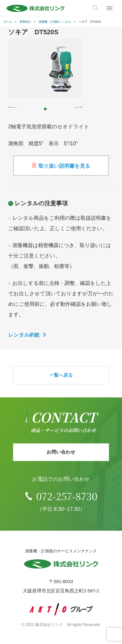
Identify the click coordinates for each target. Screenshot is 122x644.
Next (78, 107)
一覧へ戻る (61, 375)
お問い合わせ (61, 452)
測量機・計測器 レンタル (55, 22)
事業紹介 (25, 22)
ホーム (8, 22)
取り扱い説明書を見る (64, 166)
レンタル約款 (24, 335)
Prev (12, 107)
